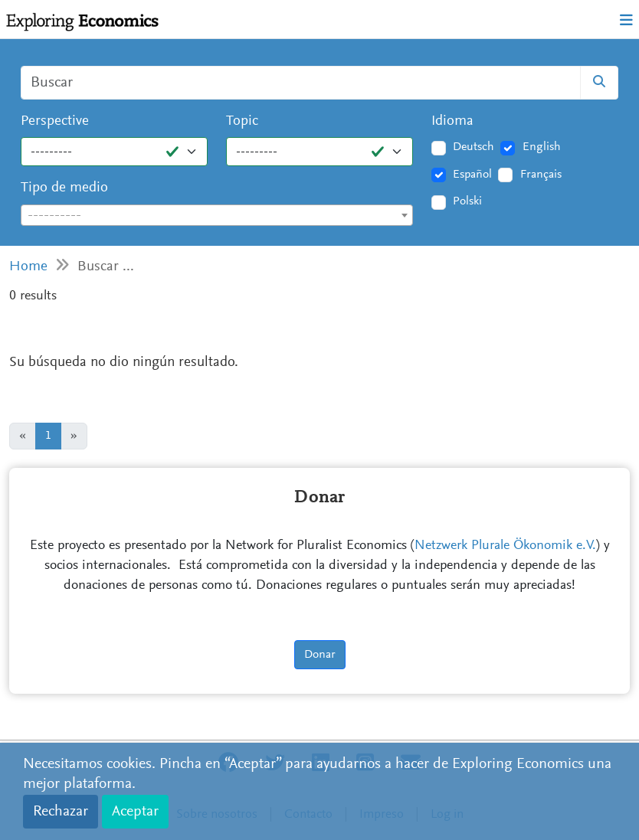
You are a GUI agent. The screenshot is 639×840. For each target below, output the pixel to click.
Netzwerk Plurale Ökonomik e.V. (505, 546)
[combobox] (217, 215)
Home (28, 267)
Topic (242, 121)
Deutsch (474, 147)
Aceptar (135, 812)
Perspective (55, 121)
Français (541, 175)
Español (472, 175)
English (542, 147)
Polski (467, 201)
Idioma (452, 121)
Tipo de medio (64, 188)
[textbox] (217, 216)
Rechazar (61, 812)
